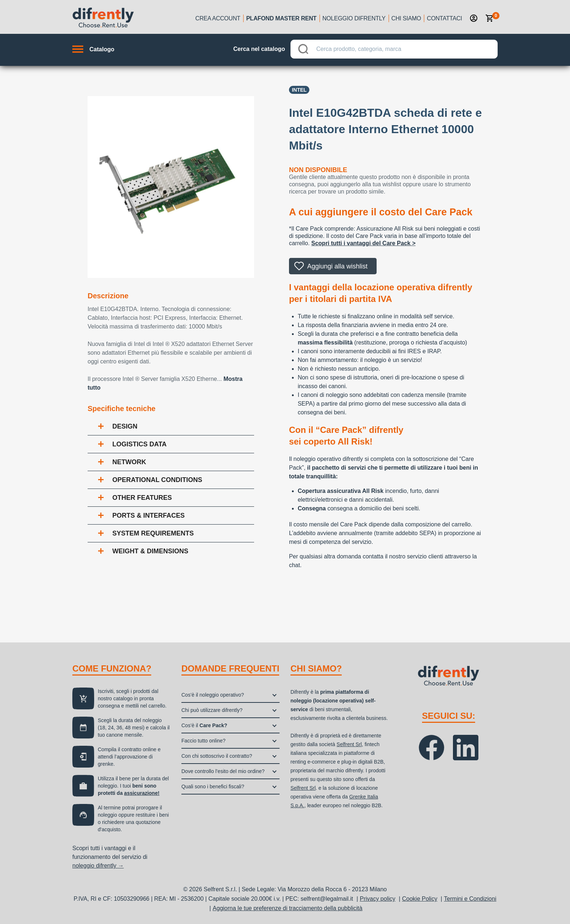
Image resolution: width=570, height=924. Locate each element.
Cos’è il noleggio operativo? (213, 695)
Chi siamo (406, 18)
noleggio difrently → (98, 866)
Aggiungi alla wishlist (337, 266)
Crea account (218, 18)
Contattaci (444, 18)
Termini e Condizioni (470, 899)
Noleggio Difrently (354, 18)
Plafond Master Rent (281, 18)
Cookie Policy (420, 899)
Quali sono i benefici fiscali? (213, 786)
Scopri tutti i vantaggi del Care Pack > (363, 243)
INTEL (299, 90)
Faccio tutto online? (203, 741)
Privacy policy (378, 899)
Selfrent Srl (349, 744)
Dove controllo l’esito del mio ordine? (223, 771)
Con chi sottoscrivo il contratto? (217, 756)
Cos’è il (204, 725)
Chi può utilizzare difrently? (212, 710)
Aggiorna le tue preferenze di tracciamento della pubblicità (288, 908)
